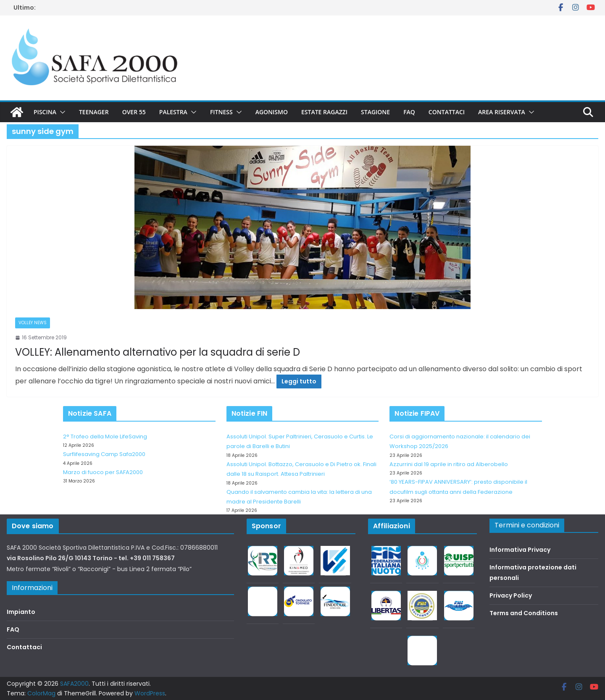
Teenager (94, 112)
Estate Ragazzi (324, 112)
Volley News (33, 323)
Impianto (21, 612)
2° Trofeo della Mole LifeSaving (105, 437)
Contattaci (447, 112)
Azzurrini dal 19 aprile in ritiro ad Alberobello (449, 464)
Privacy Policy (511, 595)
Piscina (45, 112)
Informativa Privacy (520, 550)
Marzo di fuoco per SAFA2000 (103, 472)
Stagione (375, 112)
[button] (61, 112)
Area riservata (502, 112)
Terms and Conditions (524, 613)
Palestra (173, 112)
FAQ (409, 112)
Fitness (221, 112)
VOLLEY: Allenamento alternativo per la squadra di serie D (158, 352)
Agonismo (272, 112)
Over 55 (134, 112)
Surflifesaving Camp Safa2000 (104, 454)
